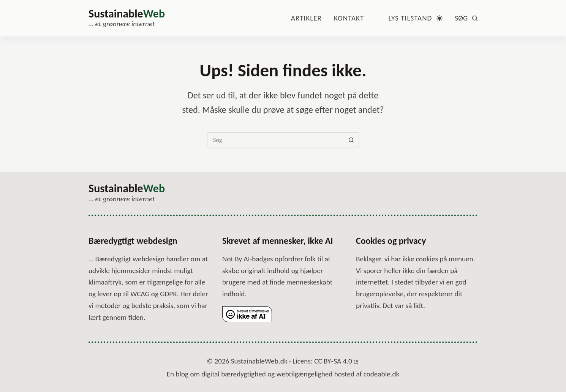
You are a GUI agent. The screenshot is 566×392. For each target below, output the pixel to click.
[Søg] (466, 18)
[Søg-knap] (351, 140)
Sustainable (127, 13)
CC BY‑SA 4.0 (333, 362)
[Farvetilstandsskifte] (415, 18)
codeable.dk (382, 374)
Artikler (306, 18)
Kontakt (349, 18)
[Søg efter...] (275, 140)
